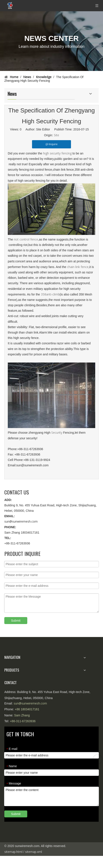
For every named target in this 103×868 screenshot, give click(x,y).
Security (57, 432)
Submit (16, 621)
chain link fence (78, 267)
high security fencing (58, 153)
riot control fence (26, 239)
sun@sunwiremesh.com (21, 521)
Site (56, 135)
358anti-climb (50, 294)
